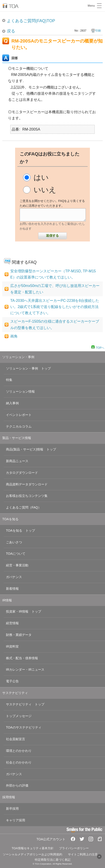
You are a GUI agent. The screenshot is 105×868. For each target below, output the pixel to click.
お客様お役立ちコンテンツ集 (27, 496)
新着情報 (12, 589)
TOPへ (100, 348)
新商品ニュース (17, 461)
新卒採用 (12, 809)
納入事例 (12, 403)
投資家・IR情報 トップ (24, 611)
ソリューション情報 (20, 391)
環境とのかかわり (19, 751)
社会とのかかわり (19, 762)
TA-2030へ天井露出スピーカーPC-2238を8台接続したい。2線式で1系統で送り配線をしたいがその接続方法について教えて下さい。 (55, 307)
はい (41, 177)
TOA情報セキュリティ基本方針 (33, 848)
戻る (11, 31)
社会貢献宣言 (16, 739)
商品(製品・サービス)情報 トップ (31, 449)
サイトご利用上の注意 (83, 854)
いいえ (45, 190)
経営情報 (12, 623)
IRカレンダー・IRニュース (25, 670)
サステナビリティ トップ (25, 704)
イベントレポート (19, 415)
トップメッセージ (19, 716)
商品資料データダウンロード (27, 484)
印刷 (98, 31)
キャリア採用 (16, 820)
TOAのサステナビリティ (24, 727)
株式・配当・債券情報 (22, 658)
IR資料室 (12, 646)
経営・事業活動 (17, 565)
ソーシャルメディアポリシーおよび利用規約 (32, 854)
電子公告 (12, 681)
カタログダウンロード (22, 473)
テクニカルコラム (19, 426)
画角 (14, 336)
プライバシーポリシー (74, 848)
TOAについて (16, 554)
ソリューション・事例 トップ (28, 368)
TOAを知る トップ (20, 530)
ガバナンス (14, 577)
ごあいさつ (14, 542)
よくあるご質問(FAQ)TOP (31, 21)
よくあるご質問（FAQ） (24, 507)
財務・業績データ (19, 635)
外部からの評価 (17, 785)
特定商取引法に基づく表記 (53, 860)
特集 (9, 380)
